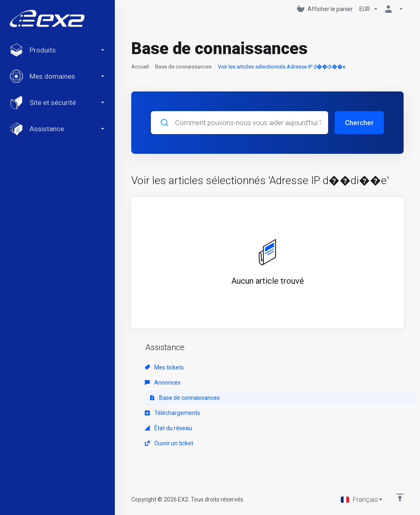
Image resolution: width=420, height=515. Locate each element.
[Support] (57, 129)
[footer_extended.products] (57, 50)
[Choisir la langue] (362, 499)
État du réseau (168, 428)
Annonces (163, 383)
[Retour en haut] (400, 497)
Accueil (140, 67)
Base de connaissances (183, 67)
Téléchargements (172, 413)
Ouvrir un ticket (169, 443)
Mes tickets (164, 367)
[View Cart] (325, 9)
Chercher (359, 123)
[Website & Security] (57, 103)
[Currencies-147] (369, 9)
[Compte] (393, 9)
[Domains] (57, 76)
